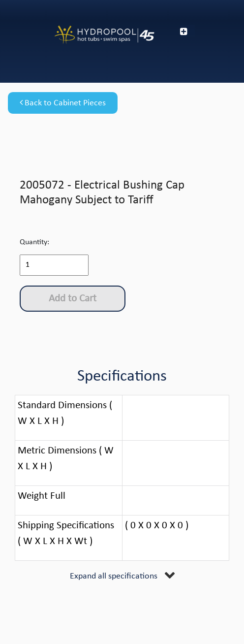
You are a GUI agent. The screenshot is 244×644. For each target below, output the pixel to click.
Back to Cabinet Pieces (63, 103)
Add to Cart (73, 299)
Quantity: (34, 242)
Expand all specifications (114, 576)
